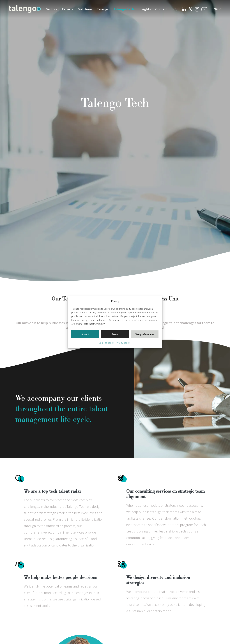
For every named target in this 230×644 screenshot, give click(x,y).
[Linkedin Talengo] (184, 9)
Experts (68, 9)
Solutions (85, 9)
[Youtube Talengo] (204, 9)
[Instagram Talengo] (197, 9)
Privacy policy (123, 343)
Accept (85, 334)
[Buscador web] (175, 9)
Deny (115, 334)
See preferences (145, 334)
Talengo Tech (124, 9)
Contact (161, 9)
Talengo (103, 9)
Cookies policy (106, 343)
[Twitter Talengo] (190, 9)
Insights (145, 9)
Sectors (52, 9)
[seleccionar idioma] (216, 9)
